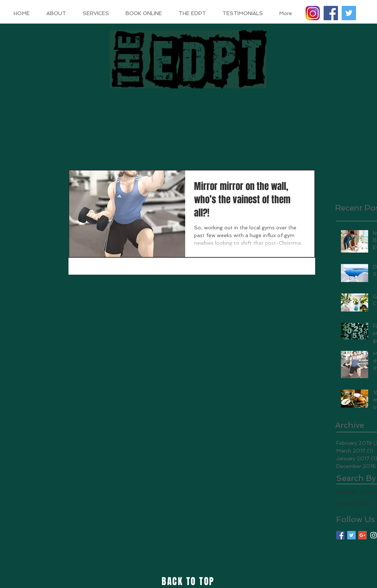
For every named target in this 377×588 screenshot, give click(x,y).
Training (346, 492)
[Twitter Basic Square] (351, 535)
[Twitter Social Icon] (349, 13)
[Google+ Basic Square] (362, 535)
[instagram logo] (313, 13)
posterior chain (354, 504)
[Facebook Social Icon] (331, 13)
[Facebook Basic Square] (340, 535)
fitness (369, 492)
